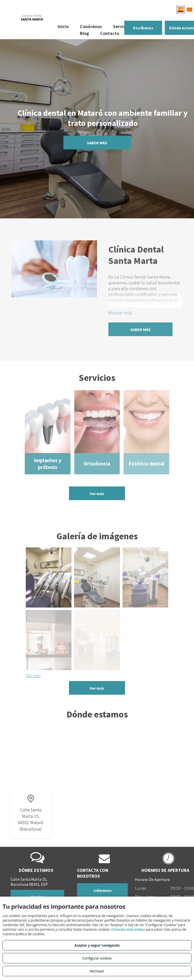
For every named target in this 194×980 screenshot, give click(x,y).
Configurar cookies (97, 958)
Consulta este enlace (128, 929)
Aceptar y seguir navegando (97, 945)
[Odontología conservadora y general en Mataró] (49, 577)
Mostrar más (120, 313)
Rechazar (97, 971)
